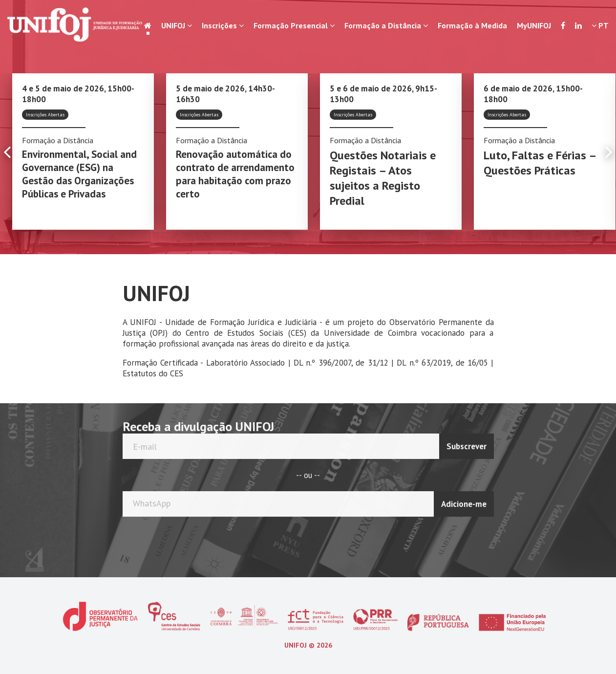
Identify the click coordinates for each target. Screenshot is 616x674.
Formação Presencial (294, 25)
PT (600, 25)
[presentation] (455, 538)
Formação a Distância (386, 25)
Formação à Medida (472, 25)
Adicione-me (464, 501)
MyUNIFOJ (534, 25)
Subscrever (467, 444)
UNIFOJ (177, 25)
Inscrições (223, 25)
